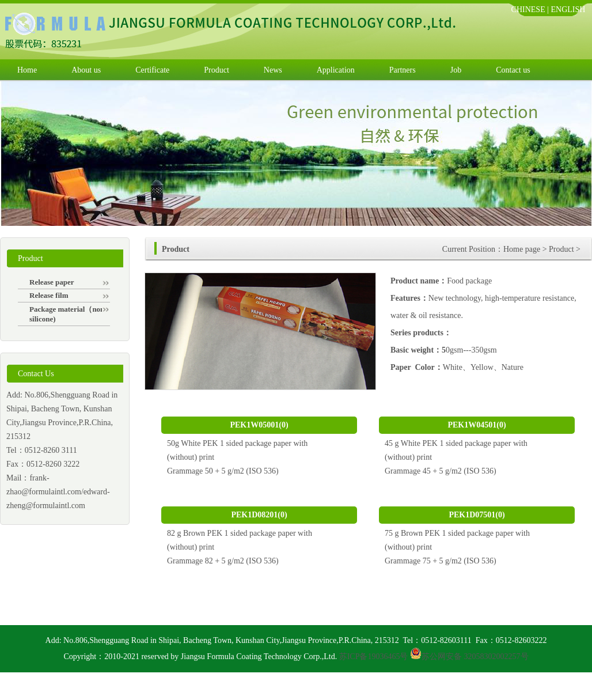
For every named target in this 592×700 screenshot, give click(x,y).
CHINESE (528, 10)
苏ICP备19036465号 (374, 657)
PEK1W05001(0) (259, 425)
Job (456, 70)
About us (86, 70)
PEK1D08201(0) (259, 515)
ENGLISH (568, 10)
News (273, 70)
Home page (522, 249)
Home (27, 70)
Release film (69, 295)
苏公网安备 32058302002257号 (475, 657)
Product (217, 70)
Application (336, 70)
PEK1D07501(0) (477, 515)
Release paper (69, 282)
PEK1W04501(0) (477, 425)
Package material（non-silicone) (69, 314)
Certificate (152, 70)
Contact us (513, 70)
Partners (403, 70)
